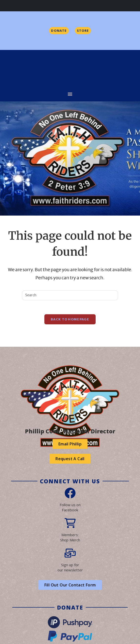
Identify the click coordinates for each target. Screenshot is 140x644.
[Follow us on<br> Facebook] (70, 494)
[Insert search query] (70, 295)
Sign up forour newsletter (70, 568)
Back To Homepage (70, 320)
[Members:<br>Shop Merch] (70, 524)
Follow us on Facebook (70, 508)
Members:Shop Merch (70, 538)
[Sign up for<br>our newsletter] (70, 554)
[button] (70, 94)
